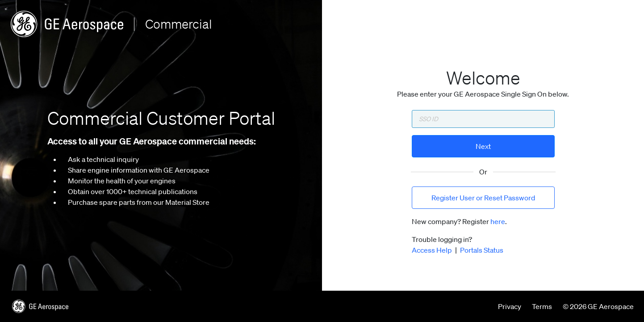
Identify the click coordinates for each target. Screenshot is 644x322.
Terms (542, 306)
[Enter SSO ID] (483, 119)
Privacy (510, 306)
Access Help (432, 250)
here (498, 221)
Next (483, 146)
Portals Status (482, 250)
